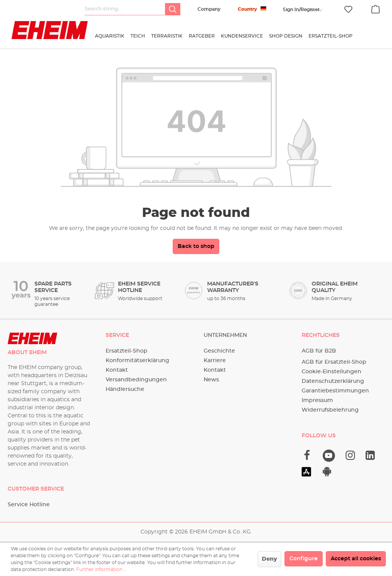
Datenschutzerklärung (333, 381)
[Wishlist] (348, 9)
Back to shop (196, 246)
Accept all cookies (356, 559)
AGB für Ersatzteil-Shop (334, 362)
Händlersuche (125, 389)
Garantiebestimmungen (335, 391)
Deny (269, 559)
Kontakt (117, 370)
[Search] (173, 9)
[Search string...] (125, 9)
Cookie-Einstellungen (332, 372)
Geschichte (219, 351)
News (211, 380)
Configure (304, 559)
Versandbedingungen (136, 380)
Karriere (215, 361)
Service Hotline (29, 505)
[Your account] (301, 10)
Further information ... (102, 569)
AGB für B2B (319, 351)
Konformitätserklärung (137, 361)
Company (209, 9)
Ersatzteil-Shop (127, 351)
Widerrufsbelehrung (330, 410)
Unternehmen (225, 335)
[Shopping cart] (376, 8)
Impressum (317, 400)
